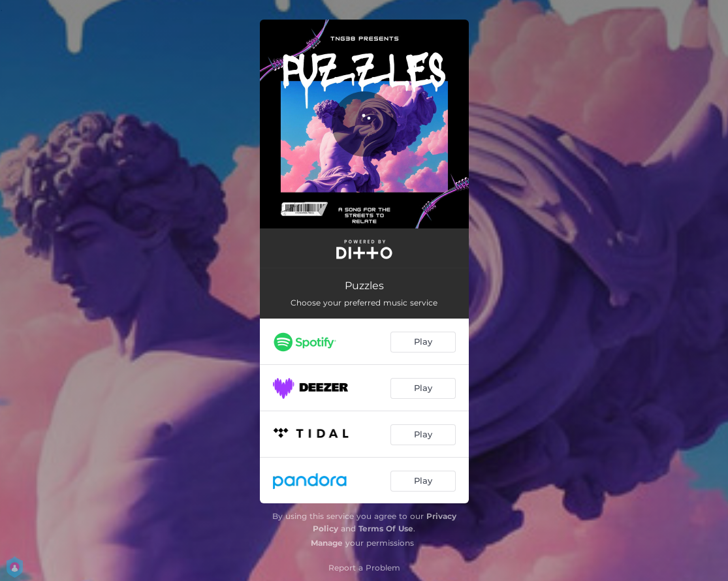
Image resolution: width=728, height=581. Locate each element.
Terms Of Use (386, 528)
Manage (327, 543)
